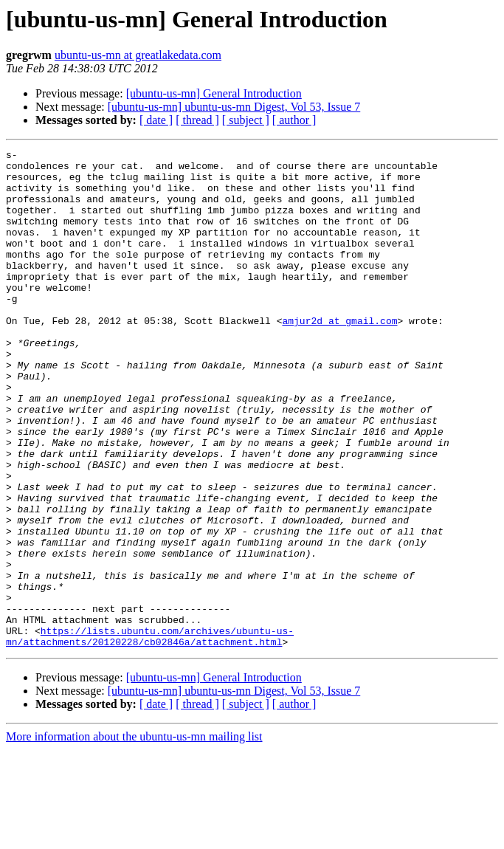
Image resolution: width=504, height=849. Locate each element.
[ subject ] (246, 120)
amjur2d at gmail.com (339, 356)
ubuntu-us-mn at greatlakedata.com (138, 55)
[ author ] (294, 120)
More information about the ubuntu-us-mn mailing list (134, 836)
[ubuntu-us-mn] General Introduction (214, 93)
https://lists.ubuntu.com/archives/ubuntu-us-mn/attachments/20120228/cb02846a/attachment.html (150, 735)
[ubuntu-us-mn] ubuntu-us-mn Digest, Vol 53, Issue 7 (234, 107)
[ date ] (156, 120)
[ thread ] (197, 120)
